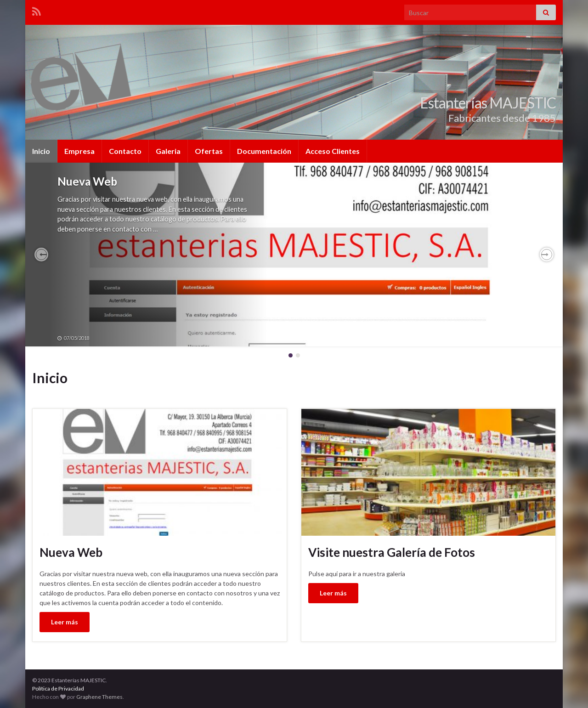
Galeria (168, 151)
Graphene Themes (99, 697)
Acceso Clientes (333, 151)
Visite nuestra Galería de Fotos (392, 552)
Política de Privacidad (58, 688)
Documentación (264, 151)
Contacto (125, 151)
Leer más (65, 622)
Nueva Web (87, 181)
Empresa (79, 151)
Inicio (41, 151)
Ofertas (209, 151)
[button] (41, 255)
